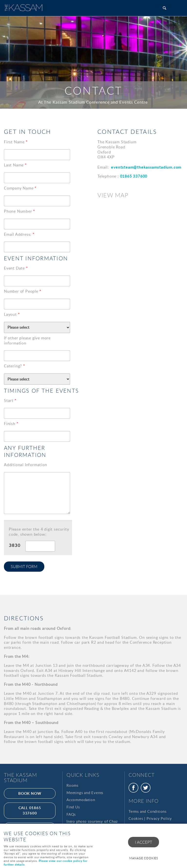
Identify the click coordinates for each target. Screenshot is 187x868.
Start (10, 401)
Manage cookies (144, 858)
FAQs (71, 814)
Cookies (136, 818)
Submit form (24, 567)
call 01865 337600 (30, 810)
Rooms (72, 785)
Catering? (14, 366)
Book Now (30, 793)
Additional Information (26, 465)
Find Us (73, 807)
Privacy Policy (159, 818)
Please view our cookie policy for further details (45, 863)
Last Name (15, 165)
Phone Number (19, 211)
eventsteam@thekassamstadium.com (146, 167)
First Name (16, 142)
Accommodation (81, 800)
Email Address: (19, 234)
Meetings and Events (85, 793)
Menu (178, 8)
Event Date (16, 268)
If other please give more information (27, 341)
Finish (11, 424)
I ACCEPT (144, 842)
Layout (12, 314)
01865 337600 (134, 176)
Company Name (20, 188)
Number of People (23, 291)
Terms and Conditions (148, 811)
